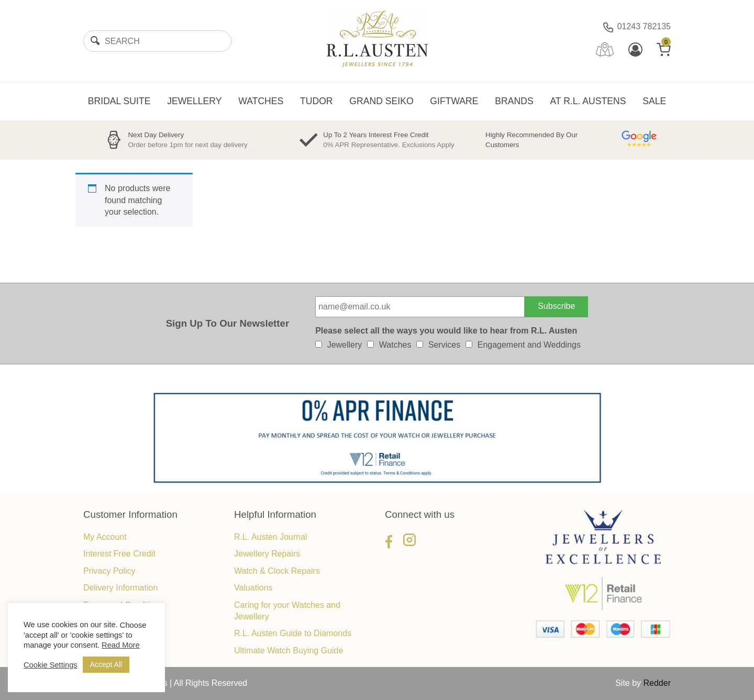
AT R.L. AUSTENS (588, 101)
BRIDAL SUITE (119, 101)
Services (444, 345)
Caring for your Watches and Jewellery (287, 611)
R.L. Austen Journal (271, 537)
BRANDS (514, 101)
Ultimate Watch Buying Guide (289, 651)
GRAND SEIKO (381, 101)
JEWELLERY (194, 101)
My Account (105, 537)
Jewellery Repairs (267, 554)
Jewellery (345, 345)
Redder (657, 683)
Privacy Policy (109, 571)
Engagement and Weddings (529, 345)
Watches (395, 345)
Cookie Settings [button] (51, 665)
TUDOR (317, 101)
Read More (121, 645)
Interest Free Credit (119, 554)
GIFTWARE (454, 101)
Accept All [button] (106, 664)
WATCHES (261, 101)
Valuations (253, 588)
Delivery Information (120, 588)
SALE (654, 101)
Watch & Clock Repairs (277, 571)
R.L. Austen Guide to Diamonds (293, 633)
